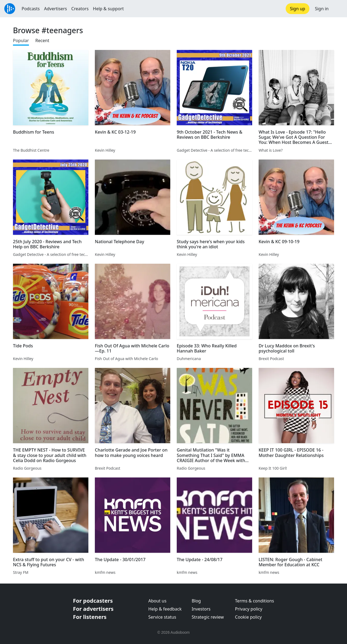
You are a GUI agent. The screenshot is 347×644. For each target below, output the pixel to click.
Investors (201, 609)
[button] (338, 9)
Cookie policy (248, 617)
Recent (42, 40)
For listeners (90, 617)
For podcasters (93, 601)
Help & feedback (165, 609)
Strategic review (208, 617)
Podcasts (31, 9)
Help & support (108, 9)
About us (157, 601)
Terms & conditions (255, 601)
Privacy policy (249, 609)
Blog (196, 601)
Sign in (322, 9)
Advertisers (56, 9)
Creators (80, 9)
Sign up (298, 9)
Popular (21, 40)
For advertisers (93, 609)
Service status (162, 617)
